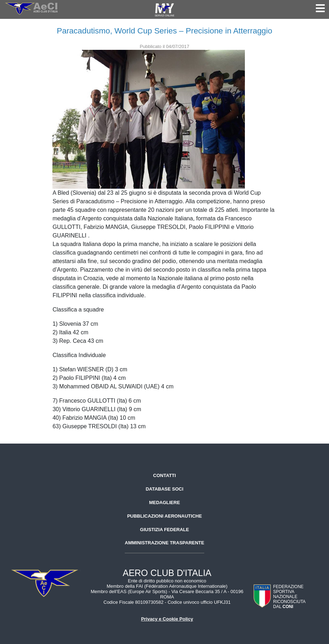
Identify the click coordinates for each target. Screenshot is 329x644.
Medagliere (164, 502)
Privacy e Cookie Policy (167, 619)
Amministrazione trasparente (164, 543)
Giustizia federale (164, 530)
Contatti (165, 475)
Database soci (165, 489)
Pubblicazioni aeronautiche (165, 516)
